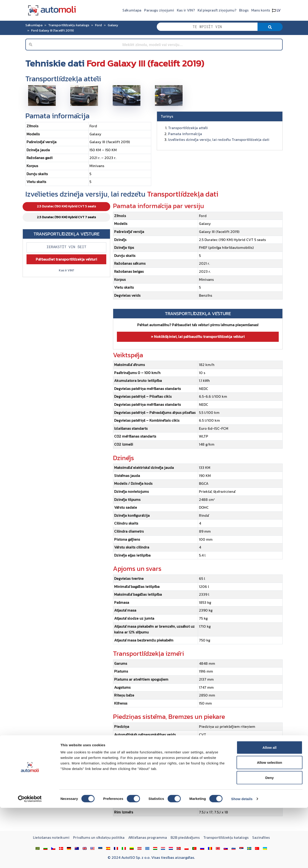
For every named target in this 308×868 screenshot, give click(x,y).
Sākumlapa (132, 10)
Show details (242, 859)
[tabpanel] (198, 511)
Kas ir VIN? (186, 10)
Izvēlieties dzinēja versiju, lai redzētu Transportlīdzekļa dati (219, 139)
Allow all (270, 808)
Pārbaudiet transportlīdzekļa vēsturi (66, 259)
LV (276, 10)
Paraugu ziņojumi (159, 10)
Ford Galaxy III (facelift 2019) (52, 30)
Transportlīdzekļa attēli (188, 128)
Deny (270, 838)
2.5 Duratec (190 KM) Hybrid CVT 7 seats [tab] (66, 217)
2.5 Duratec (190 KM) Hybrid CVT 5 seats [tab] (66, 206)
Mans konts (261, 10)
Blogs (244, 10)
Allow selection (269, 823)
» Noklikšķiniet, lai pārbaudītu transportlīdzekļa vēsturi (198, 337)
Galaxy (113, 25)
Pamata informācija (185, 134)
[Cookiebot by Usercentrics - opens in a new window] (30, 859)
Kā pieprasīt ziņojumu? (217, 10)
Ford (98, 25)
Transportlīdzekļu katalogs (69, 25)
